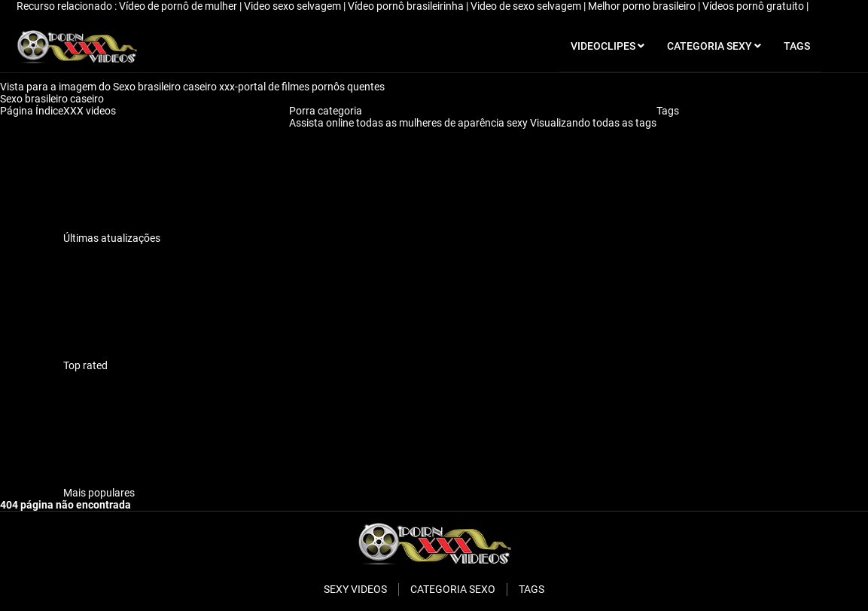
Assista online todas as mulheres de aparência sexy (410, 123)
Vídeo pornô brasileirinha (407, 6)
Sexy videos (355, 589)
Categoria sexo (453, 589)
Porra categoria (326, 111)
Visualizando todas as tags (593, 123)
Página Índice (32, 111)
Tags (668, 111)
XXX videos (90, 111)
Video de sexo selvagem (527, 6)
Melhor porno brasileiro (643, 6)
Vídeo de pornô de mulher (179, 6)
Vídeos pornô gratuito (754, 6)
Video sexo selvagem (294, 6)
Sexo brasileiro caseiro (53, 99)
